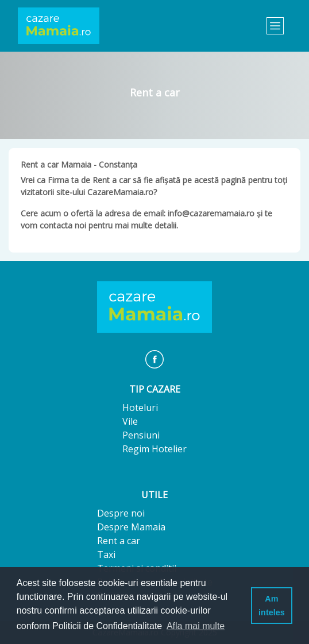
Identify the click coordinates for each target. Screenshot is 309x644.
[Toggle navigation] (275, 26)
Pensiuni (141, 435)
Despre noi (121, 513)
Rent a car (119, 541)
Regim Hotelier (154, 449)
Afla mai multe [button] (196, 626)
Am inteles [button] (272, 606)
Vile (130, 421)
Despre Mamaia (131, 527)
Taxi (106, 554)
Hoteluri (140, 408)
